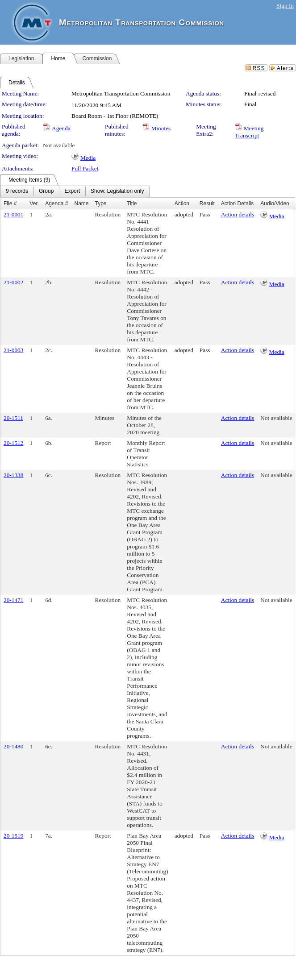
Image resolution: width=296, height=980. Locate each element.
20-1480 (13, 746)
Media (88, 158)
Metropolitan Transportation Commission (121, 93)
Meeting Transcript (249, 132)
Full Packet (85, 168)
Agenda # (56, 203)
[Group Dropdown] (46, 191)
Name (82, 203)
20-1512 (13, 443)
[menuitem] (17, 191)
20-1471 (13, 600)
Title (132, 203)
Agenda (61, 128)
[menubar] (75, 191)
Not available (59, 145)
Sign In (285, 6)
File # (10, 203)
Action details (238, 214)
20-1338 (13, 475)
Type (101, 203)
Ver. (34, 203)
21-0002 (13, 282)
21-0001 (13, 214)
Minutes (161, 128)
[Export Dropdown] (72, 191)
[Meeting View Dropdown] (117, 191)
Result (207, 203)
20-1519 (13, 836)
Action (182, 203)
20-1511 (13, 418)
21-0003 (13, 350)
